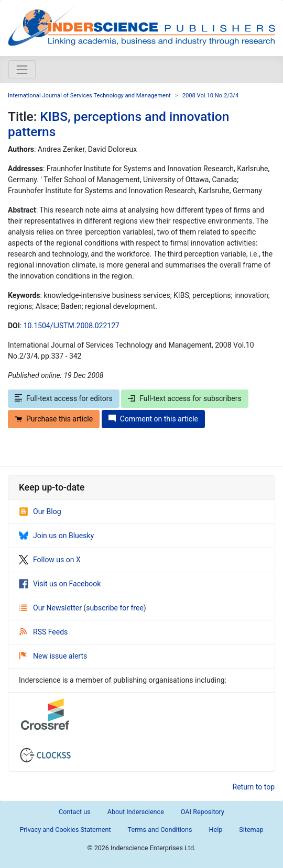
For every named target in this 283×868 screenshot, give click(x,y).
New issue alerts (53, 656)
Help (215, 830)
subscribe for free (115, 608)
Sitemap (251, 830)
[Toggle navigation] (22, 70)
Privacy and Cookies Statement (65, 830)
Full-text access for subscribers (184, 398)
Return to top (254, 787)
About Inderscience (136, 812)
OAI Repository (203, 812)
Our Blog (40, 511)
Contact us (75, 812)
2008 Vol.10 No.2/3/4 (211, 96)
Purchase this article (54, 419)
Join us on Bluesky (56, 536)
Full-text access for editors (64, 398)
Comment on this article (153, 419)
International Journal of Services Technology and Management (89, 96)
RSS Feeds (43, 632)
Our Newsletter (51, 608)
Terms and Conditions (160, 830)
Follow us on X (50, 560)
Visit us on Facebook (60, 584)
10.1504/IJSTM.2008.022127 (72, 326)
